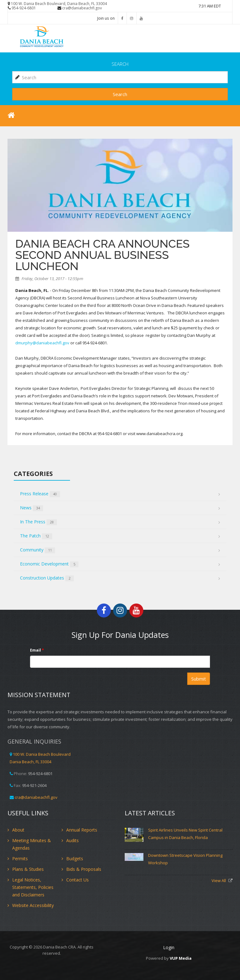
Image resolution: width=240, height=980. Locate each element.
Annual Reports (82, 830)
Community (37, 550)
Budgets (75, 859)
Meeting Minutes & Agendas (32, 844)
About (18, 830)
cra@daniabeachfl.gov (82, 8)
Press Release (40, 494)
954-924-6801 (24, 8)
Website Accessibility (33, 905)
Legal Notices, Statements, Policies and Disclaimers (33, 887)
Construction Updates (47, 578)
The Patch (36, 536)
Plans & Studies (28, 869)
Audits (72, 840)
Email (37, 650)
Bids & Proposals (84, 869)
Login (169, 947)
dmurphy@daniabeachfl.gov (42, 343)
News (32, 508)
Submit (199, 679)
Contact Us (77, 880)
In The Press (38, 522)
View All (219, 881)
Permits (20, 859)
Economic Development (49, 564)
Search (120, 94)
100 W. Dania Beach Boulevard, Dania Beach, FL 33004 (59, 4)
